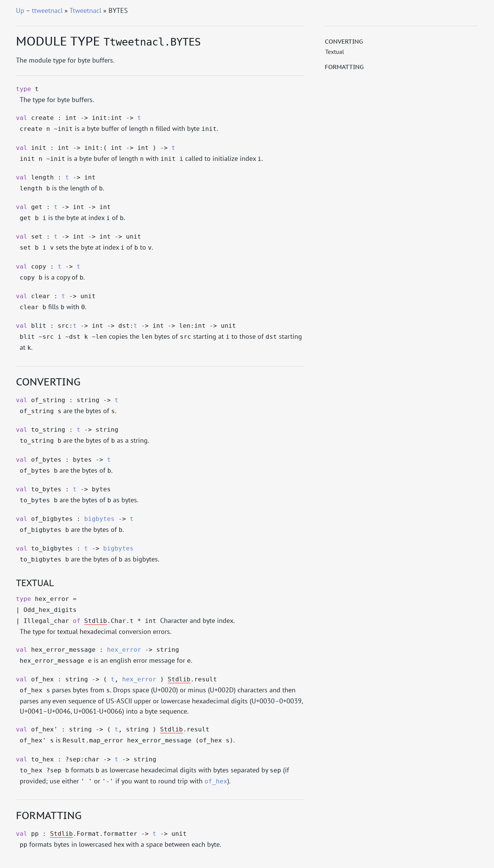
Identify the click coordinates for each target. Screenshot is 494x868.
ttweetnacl (47, 10)
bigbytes (99, 519)
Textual (335, 52)
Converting (344, 41)
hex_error (124, 650)
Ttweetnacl (85, 10)
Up (20, 10)
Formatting (344, 67)
